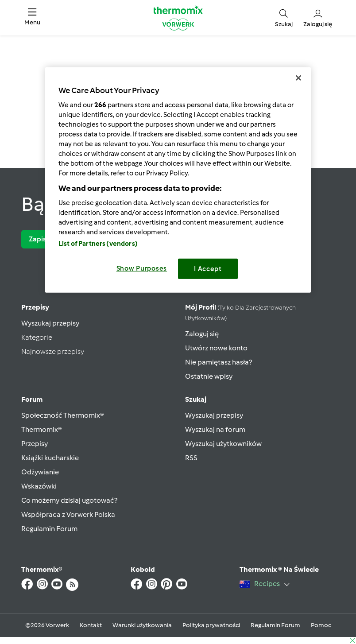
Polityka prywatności (211, 625)
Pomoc (321, 625)
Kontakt (91, 625)
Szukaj (196, 399)
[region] (178, 180)
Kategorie (37, 337)
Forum (32, 399)
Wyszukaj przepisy (50, 323)
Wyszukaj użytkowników (223, 444)
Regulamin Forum (49, 529)
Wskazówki (39, 486)
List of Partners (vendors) (98, 244)
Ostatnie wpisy (209, 376)
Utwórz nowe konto (216, 348)
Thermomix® (42, 429)
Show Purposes (142, 268)
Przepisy (35, 307)
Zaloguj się (202, 334)
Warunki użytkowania (142, 625)
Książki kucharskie (50, 458)
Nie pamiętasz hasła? (219, 362)
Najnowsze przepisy (53, 351)
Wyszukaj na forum (215, 429)
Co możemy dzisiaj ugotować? (69, 500)
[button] (32, 18)
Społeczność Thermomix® (63, 415)
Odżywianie (40, 472)
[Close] (298, 78)
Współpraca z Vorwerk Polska (68, 514)
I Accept (208, 269)
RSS (191, 458)
